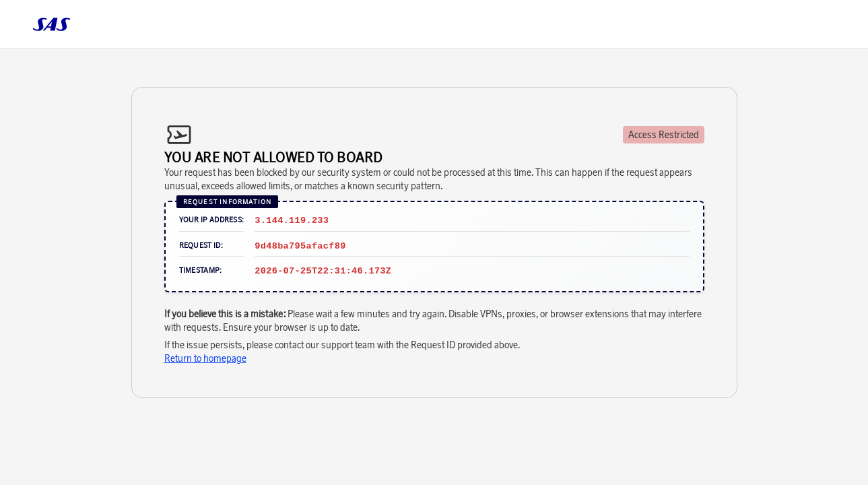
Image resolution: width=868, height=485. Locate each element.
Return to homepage (205, 358)
